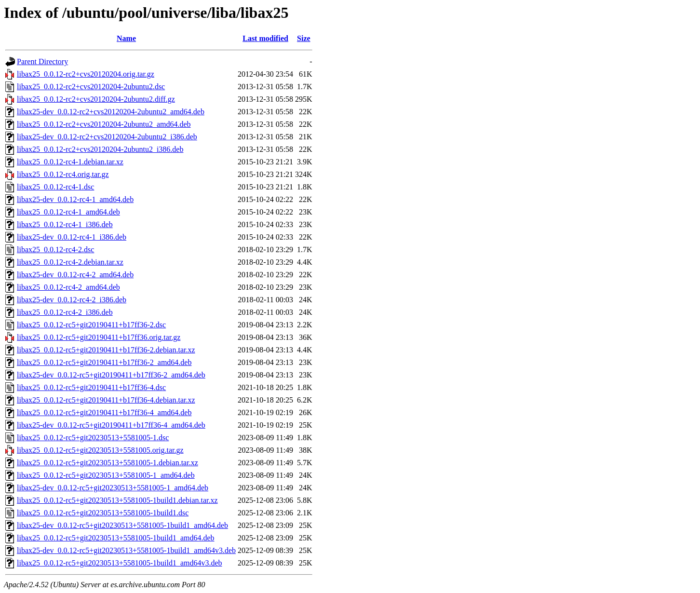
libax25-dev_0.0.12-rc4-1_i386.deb (72, 237)
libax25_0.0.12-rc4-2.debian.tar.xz (70, 262)
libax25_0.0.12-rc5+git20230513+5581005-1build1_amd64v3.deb (120, 563)
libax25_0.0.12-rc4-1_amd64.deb (68, 212)
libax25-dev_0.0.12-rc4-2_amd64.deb (75, 275)
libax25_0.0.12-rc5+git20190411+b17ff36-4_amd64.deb (104, 412)
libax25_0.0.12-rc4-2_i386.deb (65, 312)
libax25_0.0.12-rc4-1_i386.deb (65, 224)
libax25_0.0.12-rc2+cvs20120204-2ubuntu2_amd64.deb (104, 124)
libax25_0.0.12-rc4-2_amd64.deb (68, 287)
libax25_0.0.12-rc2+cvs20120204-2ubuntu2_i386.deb (100, 149)
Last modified (265, 38)
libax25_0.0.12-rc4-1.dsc (55, 187)
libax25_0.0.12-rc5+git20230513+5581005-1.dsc (93, 438)
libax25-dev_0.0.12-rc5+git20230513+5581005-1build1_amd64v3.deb (126, 550)
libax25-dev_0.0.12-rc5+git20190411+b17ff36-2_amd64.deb (111, 375)
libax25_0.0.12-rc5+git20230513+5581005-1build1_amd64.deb (116, 538)
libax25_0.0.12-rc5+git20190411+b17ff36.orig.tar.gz (99, 337)
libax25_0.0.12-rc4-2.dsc (55, 249)
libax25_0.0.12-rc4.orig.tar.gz (63, 174)
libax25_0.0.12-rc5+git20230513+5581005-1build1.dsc (103, 513)
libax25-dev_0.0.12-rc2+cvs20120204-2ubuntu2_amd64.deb (111, 112)
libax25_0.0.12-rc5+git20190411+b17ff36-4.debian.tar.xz (106, 400)
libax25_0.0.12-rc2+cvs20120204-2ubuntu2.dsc (91, 87)
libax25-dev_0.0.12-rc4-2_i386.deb (72, 300)
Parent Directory (42, 61)
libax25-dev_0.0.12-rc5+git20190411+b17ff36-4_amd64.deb (111, 425)
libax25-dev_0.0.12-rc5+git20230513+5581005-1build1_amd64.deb (122, 525)
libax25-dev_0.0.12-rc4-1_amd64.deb (75, 199)
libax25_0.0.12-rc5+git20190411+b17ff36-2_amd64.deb (104, 362)
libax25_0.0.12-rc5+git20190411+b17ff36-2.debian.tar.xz (106, 350)
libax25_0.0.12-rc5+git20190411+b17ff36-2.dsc (91, 325)
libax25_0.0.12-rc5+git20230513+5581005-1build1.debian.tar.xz (117, 500)
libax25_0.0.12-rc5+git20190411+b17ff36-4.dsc (91, 387)
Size (304, 38)
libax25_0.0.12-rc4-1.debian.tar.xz (70, 162)
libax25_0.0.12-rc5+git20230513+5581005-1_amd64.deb (106, 475)
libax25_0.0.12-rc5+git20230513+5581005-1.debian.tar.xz (108, 463)
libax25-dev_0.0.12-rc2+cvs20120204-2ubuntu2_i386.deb (107, 137)
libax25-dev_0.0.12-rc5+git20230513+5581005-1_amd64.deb (113, 488)
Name (126, 38)
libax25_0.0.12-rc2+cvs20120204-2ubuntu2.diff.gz (96, 99)
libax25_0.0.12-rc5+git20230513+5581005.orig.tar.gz (100, 450)
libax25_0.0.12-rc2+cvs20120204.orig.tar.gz (86, 74)
